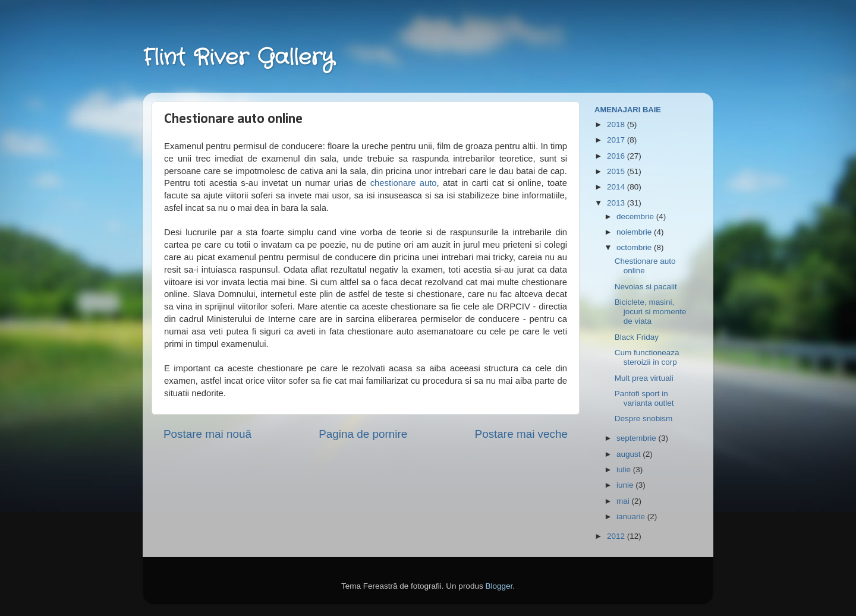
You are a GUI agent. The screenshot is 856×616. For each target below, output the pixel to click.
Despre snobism (644, 418)
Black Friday (637, 337)
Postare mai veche (521, 434)
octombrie (635, 247)
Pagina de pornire (363, 434)
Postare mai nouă (207, 434)
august (630, 454)
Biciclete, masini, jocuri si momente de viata (651, 312)
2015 (617, 171)
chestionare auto (404, 183)
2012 (617, 536)
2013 (617, 203)
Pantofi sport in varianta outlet (644, 398)
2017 (617, 140)
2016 (617, 156)
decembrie (636, 217)
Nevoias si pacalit (646, 287)
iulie (625, 470)
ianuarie (632, 517)
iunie (626, 485)
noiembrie (635, 232)
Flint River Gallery (238, 58)
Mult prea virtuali (644, 378)
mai (624, 501)
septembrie (638, 438)
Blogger (499, 586)
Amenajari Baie (628, 110)
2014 (617, 187)
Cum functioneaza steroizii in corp (647, 357)
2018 (617, 124)
